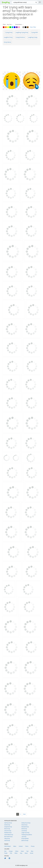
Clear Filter (33, 27)
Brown (32, 853)
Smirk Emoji (7, 825)
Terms (27, 846)
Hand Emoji (7, 841)
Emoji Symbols (25, 839)
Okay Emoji (7, 839)
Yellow (17, 851)
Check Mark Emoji (9, 835)
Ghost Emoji (24, 825)
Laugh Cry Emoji (25, 833)
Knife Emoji (24, 829)
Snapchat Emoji (8, 827)
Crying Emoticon (20, 37)
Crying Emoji (9, 32)
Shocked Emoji (25, 827)
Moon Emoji (7, 829)
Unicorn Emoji (8, 831)
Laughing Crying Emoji (22, 32)
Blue (32, 851)
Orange (11, 851)
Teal (27, 851)
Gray (21, 853)
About (15, 846)
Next (24, 814)
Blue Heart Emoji (8, 837)
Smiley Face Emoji (26, 823)
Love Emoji (24, 831)
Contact (21, 846)
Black (26, 853)
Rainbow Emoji (8, 833)
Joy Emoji (24, 837)
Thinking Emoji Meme (27, 835)
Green (22, 851)
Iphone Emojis (25, 841)
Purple (6, 853)
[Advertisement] (21, 59)
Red (5, 851)
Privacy (33, 846)
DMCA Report (8, 846)
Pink (11, 853)
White (16, 853)
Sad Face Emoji (8, 823)
